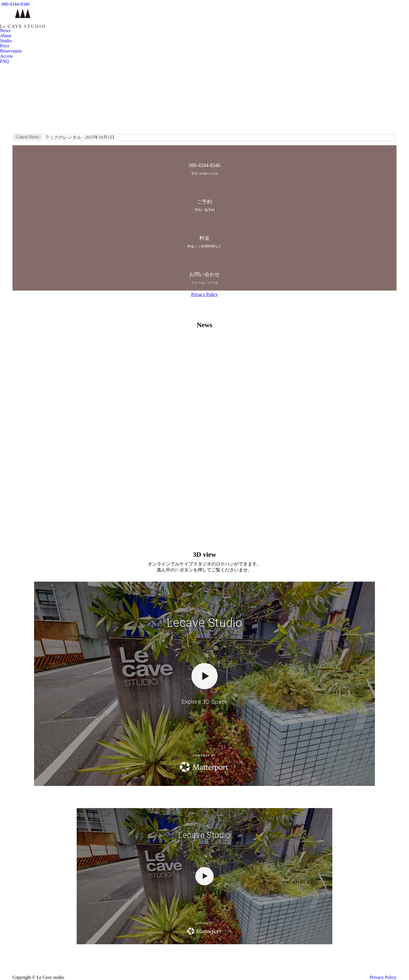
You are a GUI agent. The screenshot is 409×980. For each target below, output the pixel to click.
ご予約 (204, 202)
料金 (204, 238)
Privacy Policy (204, 294)
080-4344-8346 (15, 4)
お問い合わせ (204, 274)
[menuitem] (5, 31)
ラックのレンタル (80, 137)
